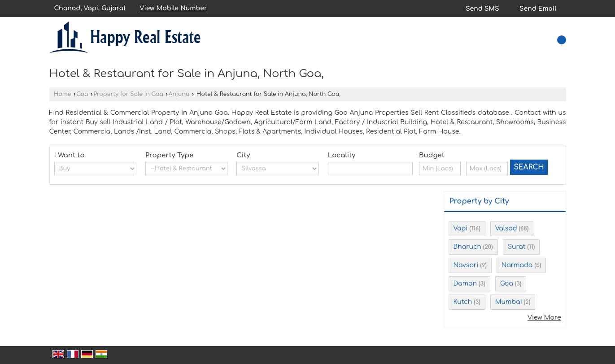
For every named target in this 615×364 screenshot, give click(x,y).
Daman (465, 284)
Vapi (461, 228)
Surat (517, 247)
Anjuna (179, 94)
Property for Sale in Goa (128, 94)
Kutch (463, 302)
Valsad (506, 228)
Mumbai (509, 302)
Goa (82, 94)
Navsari (466, 265)
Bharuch (467, 247)
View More (544, 318)
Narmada (517, 265)
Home (63, 94)
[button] (173, 8)
